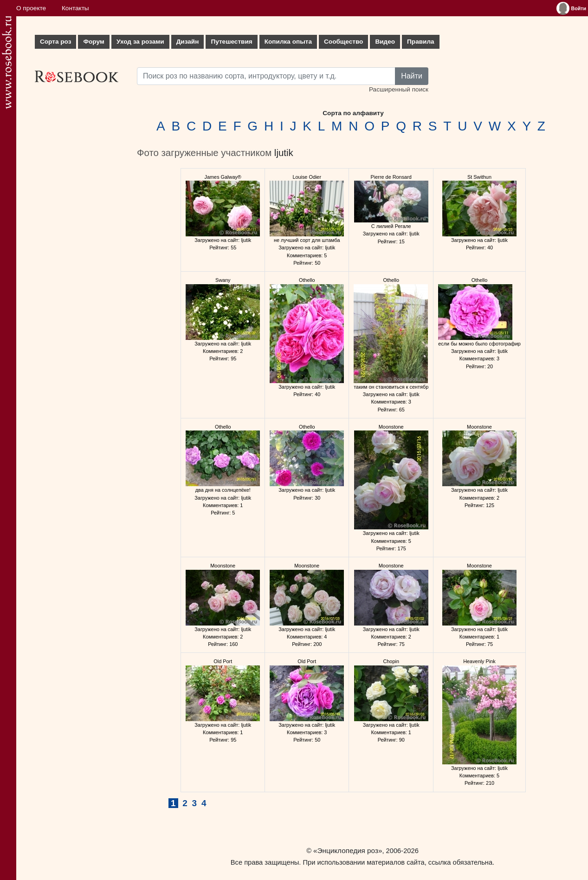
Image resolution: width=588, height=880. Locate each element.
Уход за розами (140, 42)
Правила (421, 42)
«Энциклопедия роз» (348, 851)
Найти (412, 76)
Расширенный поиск (399, 89)
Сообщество (343, 42)
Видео (385, 42)
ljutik (284, 153)
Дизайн (188, 42)
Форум (94, 42)
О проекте (31, 8)
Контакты (75, 8)
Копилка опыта (288, 42)
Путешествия (231, 42)
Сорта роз (55, 42)
